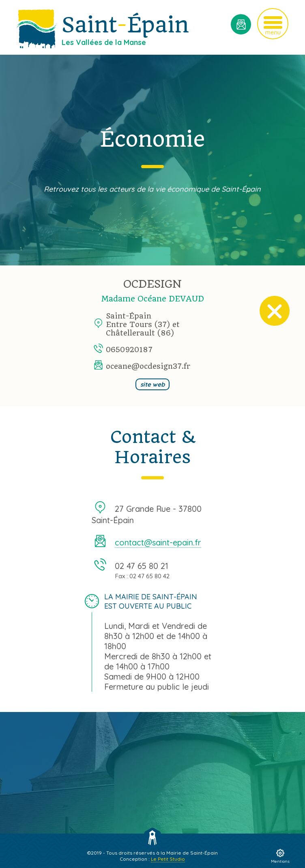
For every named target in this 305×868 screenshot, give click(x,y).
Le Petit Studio (168, 859)
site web (152, 384)
